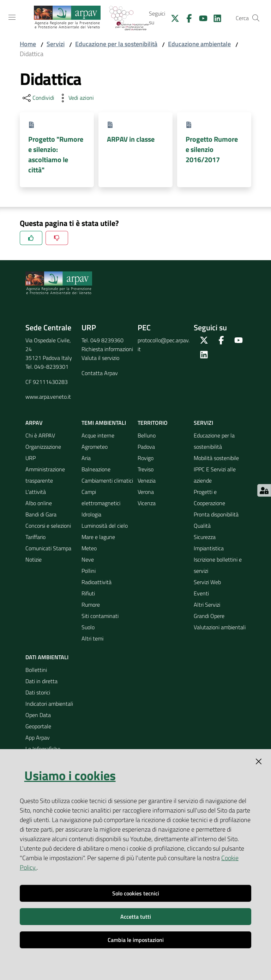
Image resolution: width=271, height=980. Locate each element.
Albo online (39, 503)
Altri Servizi (207, 605)
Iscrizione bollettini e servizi (218, 565)
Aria (86, 458)
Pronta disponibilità (216, 514)
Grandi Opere (209, 616)
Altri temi (92, 638)
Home (28, 44)
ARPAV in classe (131, 139)
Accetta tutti (136, 917)
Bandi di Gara (41, 514)
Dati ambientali (47, 657)
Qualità (202, 526)
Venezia (147, 480)
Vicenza (147, 503)
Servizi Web (207, 582)
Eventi (201, 593)
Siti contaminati (100, 616)
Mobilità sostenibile (216, 458)
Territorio (153, 423)
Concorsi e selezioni (48, 526)
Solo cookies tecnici (136, 893)
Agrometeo (95, 447)
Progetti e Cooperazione (209, 497)
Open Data (38, 715)
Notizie (34, 559)
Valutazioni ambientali (220, 627)
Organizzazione (43, 447)
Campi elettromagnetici (101, 497)
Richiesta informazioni (107, 349)
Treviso (146, 469)
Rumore (91, 605)
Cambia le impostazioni (136, 940)
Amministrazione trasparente (45, 475)
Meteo (89, 548)
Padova (146, 447)
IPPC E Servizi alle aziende (215, 475)
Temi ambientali (104, 423)
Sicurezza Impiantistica (209, 543)
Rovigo (146, 458)
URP (31, 458)
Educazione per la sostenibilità (116, 44)
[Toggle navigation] (12, 17)
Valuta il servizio (100, 358)
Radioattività (97, 582)
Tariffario (35, 537)
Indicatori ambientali (49, 704)
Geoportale (38, 726)
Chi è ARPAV (40, 435)
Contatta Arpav (100, 373)
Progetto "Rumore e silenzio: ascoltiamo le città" (56, 155)
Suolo (88, 627)
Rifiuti (88, 593)
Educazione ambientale (199, 44)
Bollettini (36, 670)
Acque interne (98, 435)
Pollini (89, 571)
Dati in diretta (41, 681)
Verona (146, 492)
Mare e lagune (98, 537)
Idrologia (91, 514)
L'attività (36, 492)
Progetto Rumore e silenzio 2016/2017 (212, 149)
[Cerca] (256, 18)
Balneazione (96, 469)
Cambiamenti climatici (107, 480)
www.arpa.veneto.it (48, 397)
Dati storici (38, 692)
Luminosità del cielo (105, 526)
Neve (88, 559)
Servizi (56, 44)
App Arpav (38, 737)
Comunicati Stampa (48, 548)
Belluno (147, 435)
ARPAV (34, 423)
